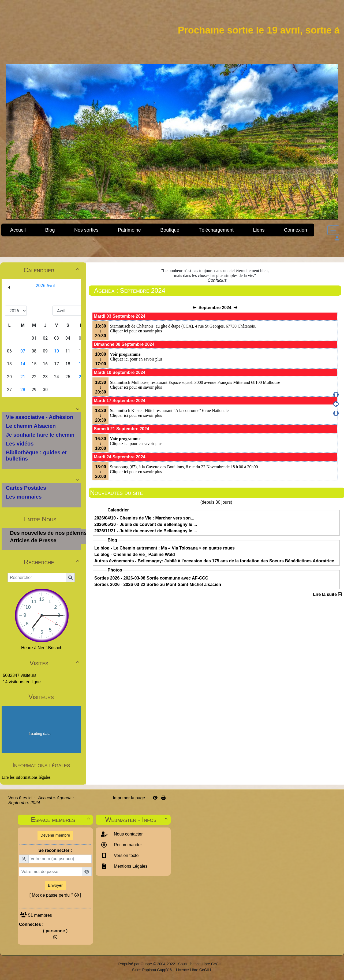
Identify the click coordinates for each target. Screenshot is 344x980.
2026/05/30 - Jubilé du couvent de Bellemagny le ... (146, 524)
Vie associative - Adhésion (40, 417)
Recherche (52, 562)
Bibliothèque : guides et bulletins (36, 456)
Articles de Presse (33, 540)
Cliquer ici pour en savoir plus (136, 331)
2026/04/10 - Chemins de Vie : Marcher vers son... (144, 518)
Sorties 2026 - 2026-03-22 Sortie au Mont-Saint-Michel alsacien (158, 584)
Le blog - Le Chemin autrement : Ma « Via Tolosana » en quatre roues (164, 548)
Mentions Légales (130, 866)
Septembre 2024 (215, 308)
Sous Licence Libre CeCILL (201, 964)
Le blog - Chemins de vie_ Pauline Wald (135, 554)
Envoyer (55, 885)
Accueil (45, 798)
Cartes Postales (26, 488)
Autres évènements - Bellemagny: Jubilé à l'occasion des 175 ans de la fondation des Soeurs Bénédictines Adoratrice (214, 561)
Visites (55, 663)
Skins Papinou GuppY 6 (153, 970)
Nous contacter (128, 834)
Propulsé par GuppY (136, 964)
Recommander (127, 845)
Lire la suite (327, 594)
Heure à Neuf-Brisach (42, 648)
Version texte (126, 855)
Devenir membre (55, 835)
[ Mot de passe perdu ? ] (55, 895)
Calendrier (52, 270)
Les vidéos (20, 444)
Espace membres (61, 820)
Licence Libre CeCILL (194, 970)
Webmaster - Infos (137, 820)
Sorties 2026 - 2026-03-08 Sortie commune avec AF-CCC (151, 578)
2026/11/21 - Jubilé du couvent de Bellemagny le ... (146, 531)
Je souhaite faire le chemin (40, 435)
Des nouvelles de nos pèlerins (48, 533)
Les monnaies (24, 497)
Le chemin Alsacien (31, 426)
